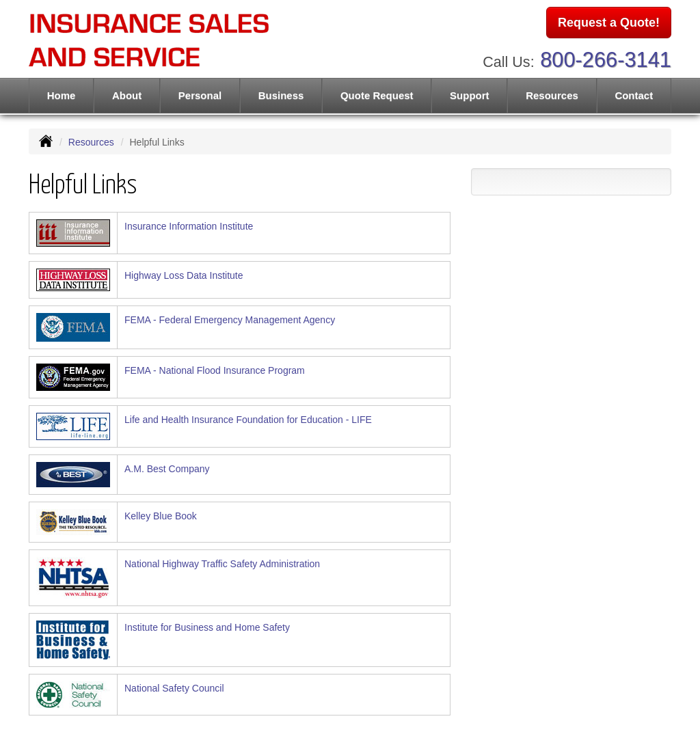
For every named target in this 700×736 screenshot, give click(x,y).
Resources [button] (552, 95)
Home (62, 95)
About (127, 95)
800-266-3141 (606, 60)
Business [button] (281, 95)
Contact (634, 95)
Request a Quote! (609, 23)
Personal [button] (200, 95)
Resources (91, 142)
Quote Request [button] (377, 95)
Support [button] (470, 95)
